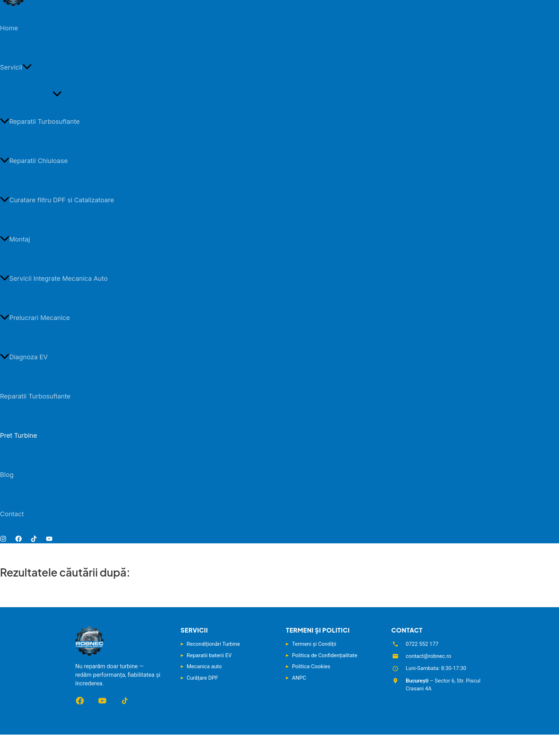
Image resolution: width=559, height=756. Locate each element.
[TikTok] (34, 540)
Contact (12, 514)
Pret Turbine (19, 435)
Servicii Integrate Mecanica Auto (54, 278)
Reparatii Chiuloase (34, 161)
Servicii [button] (16, 67)
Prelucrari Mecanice (35, 318)
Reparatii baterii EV (209, 655)
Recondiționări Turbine (214, 644)
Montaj (15, 239)
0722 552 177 (422, 644)
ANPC (299, 678)
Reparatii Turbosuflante (40, 121)
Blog (7, 475)
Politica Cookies (311, 666)
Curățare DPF (202, 678)
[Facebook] (19, 540)
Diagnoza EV (24, 357)
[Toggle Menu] (57, 94)
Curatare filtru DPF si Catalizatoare (57, 200)
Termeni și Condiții (314, 644)
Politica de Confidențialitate (325, 655)
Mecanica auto (204, 666)
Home (9, 28)
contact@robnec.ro (428, 656)
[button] (27, 67)
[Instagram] (3, 540)
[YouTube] (49, 540)
